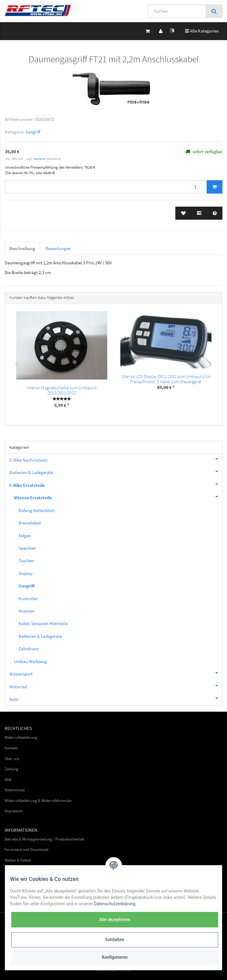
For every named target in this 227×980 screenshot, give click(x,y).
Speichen (27, 548)
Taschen (26, 560)
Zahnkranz (29, 649)
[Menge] (106, 187)
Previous (17, 364)
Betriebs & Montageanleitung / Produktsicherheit (44, 839)
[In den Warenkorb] (215, 187)
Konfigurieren (115, 957)
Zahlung (11, 769)
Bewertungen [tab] (58, 248)
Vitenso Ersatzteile (118, 497)
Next (210, 364)
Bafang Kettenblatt (37, 510)
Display (26, 573)
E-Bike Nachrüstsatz (116, 459)
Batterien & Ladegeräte (116, 472)
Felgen (25, 536)
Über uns (12, 759)
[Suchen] (177, 11)
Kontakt (11, 748)
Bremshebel (30, 523)
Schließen (115, 940)
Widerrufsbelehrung (21, 737)
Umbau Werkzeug (31, 661)
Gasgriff (33, 132)
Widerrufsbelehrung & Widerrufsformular (38, 801)
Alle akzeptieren (115, 920)
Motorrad (116, 686)
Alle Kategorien (202, 31)
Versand (40, 159)
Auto (116, 698)
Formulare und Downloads (26, 849)
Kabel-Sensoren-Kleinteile (43, 623)
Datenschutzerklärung (115, 904)
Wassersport (116, 673)
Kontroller (28, 598)
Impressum (14, 811)
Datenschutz (15, 790)
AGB (8, 780)
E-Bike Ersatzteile (116, 484)
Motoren (26, 611)
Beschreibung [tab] (22, 248)
